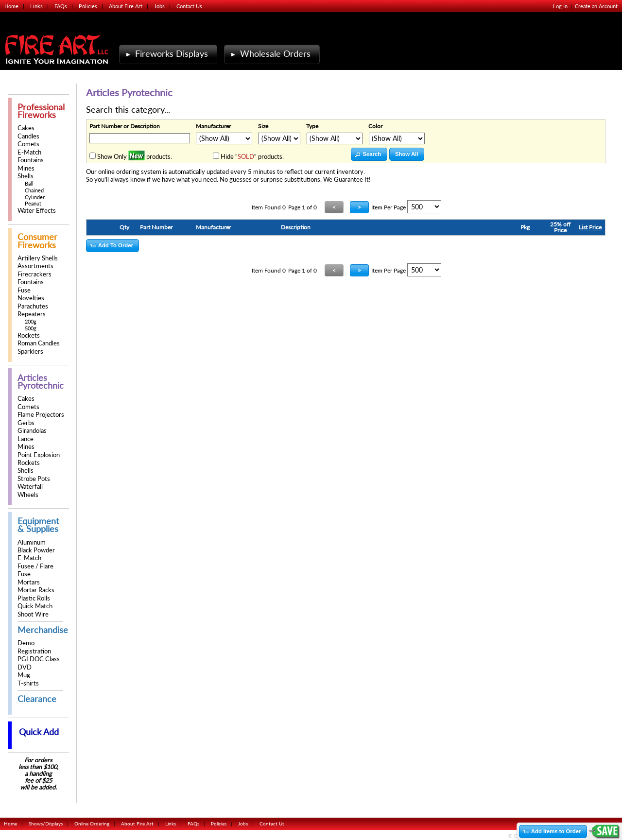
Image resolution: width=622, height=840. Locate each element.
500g (31, 328)
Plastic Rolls (34, 598)
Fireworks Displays (166, 54)
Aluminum (32, 542)
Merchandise (43, 630)
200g (31, 321)
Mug (24, 675)
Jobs (159, 6)
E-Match (29, 152)
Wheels (28, 495)
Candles (28, 136)
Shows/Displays (46, 823)
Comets (28, 144)
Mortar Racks (36, 590)
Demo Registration (34, 647)
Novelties (31, 298)
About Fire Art (126, 6)
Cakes (26, 128)
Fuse (24, 290)
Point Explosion (39, 455)
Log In (560, 6)
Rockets (29, 335)
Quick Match (35, 606)
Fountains (31, 160)
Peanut (33, 203)
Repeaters (32, 314)
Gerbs (26, 423)
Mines (26, 168)
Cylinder (35, 197)
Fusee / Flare (35, 566)
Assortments (35, 266)
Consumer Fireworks (37, 241)
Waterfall (30, 487)
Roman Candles (39, 343)
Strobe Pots (34, 479)
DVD (25, 667)
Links (36, 6)
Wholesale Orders (270, 54)
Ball (29, 183)
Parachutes (33, 306)
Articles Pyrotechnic (41, 382)
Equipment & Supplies (38, 525)
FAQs (61, 6)
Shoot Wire (33, 614)
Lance (26, 439)
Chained (34, 190)
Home (11, 6)
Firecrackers (35, 274)
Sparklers (30, 351)
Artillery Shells (38, 258)
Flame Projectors (41, 415)
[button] (369, 154)
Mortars (29, 582)
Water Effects (37, 211)
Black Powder (36, 550)
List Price (590, 227)
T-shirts (28, 683)
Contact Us (189, 6)
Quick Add (39, 732)
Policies (88, 6)
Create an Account (596, 6)
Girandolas (32, 431)
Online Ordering (92, 823)
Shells (26, 176)
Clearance (37, 699)
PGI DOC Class (39, 659)
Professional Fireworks (41, 111)
